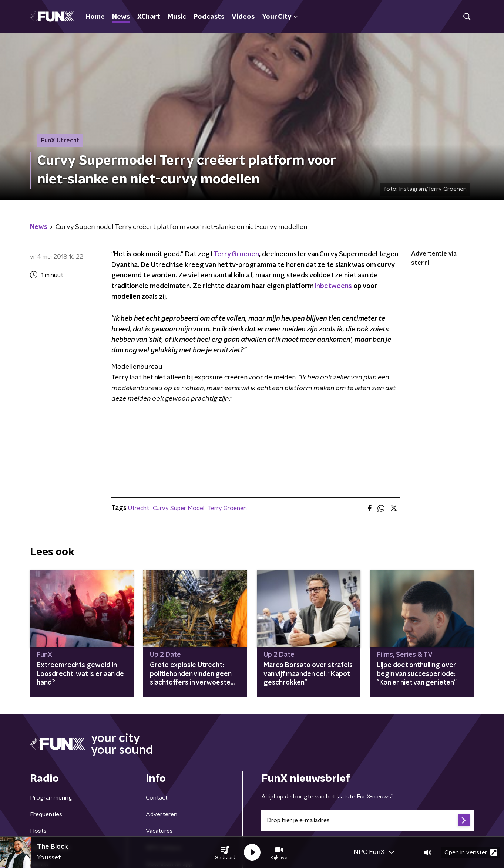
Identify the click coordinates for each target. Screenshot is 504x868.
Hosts (38, 831)
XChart (149, 17)
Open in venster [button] (471, 852)
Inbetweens (333, 286)
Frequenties (46, 814)
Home (95, 17)
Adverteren (162, 814)
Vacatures (159, 831)
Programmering (51, 798)
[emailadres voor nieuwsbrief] (368, 820)
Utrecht (139, 508)
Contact (157, 798)
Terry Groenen (236, 254)
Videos (243, 17)
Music (177, 17)
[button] (225, 852)
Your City (280, 17)
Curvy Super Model (179, 508)
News (121, 17)
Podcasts (209, 17)
